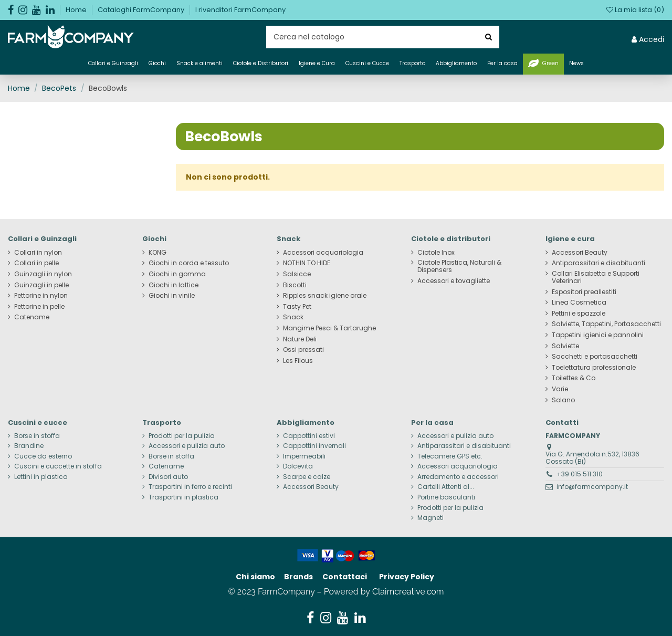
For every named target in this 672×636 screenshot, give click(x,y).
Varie (560, 389)
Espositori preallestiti (584, 292)
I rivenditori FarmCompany (240, 10)
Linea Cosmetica (579, 303)
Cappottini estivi (309, 436)
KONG (157, 253)
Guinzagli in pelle (41, 285)
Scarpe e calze (307, 477)
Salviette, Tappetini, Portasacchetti (606, 324)
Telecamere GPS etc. (450, 456)
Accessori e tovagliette (454, 281)
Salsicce (297, 274)
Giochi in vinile (172, 296)
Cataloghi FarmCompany (142, 10)
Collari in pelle (36, 263)
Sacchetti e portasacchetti (595, 357)
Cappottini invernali (314, 446)
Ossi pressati (303, 350)
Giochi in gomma (177, 274)
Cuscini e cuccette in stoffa (58, 466)
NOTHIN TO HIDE (307, 263)
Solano (563, 400)
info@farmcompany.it (592, 487)
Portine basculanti (446, 497)
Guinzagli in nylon (43, 274)
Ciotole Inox (436, 253)
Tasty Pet (297, 307)
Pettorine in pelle (39, 307)
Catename (32, 317)
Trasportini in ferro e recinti (190, 487)
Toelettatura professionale (594, 368)
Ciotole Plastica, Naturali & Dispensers (459, 266)
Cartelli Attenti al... (446, 487)
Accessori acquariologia (323, 253)
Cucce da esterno (43, 456)
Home (77, 10)
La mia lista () (635, 10)
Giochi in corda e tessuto (189, 263)
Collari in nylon (38, 253)
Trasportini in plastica (183, 497)
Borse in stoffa (37, 436)
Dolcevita (298, 466)
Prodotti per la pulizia (182, 436)
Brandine (29, 446)
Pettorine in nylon (41, 296)
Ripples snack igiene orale (325, 296)
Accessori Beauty (580, 253)
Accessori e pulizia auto (187, 446)
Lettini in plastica (41, 477)
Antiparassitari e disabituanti (598, 263)
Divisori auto (168, 477)
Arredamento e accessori (458, 477)
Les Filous (298, 361)
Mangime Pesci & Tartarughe (329, 328)
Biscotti (295, 285)
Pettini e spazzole (579, 314)
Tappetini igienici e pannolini (598, 335)
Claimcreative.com (408, 592)
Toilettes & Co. (574, 378)
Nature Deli (300, 339)
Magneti (430, 518)
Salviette (565, 346)
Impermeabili (304, 456)
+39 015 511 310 (580, 474)
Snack (293, 317)
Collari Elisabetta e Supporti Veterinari (596, 277)
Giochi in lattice (174, 285)
